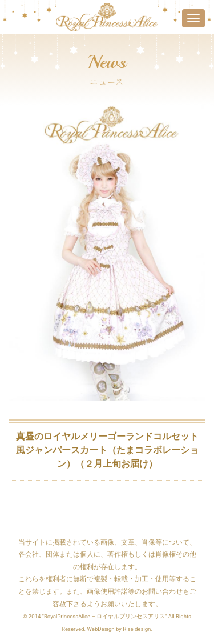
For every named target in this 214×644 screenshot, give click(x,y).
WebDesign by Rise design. (120, 629)
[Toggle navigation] (193, 18)
